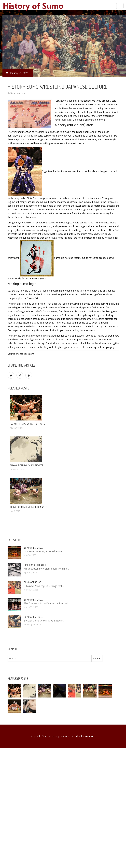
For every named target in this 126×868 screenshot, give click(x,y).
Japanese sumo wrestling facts (27, 424)
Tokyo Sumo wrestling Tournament (29, 507)
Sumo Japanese (18, 93)
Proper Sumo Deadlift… (36, 565)
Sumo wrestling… (33, 548)
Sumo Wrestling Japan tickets (27, 465)
